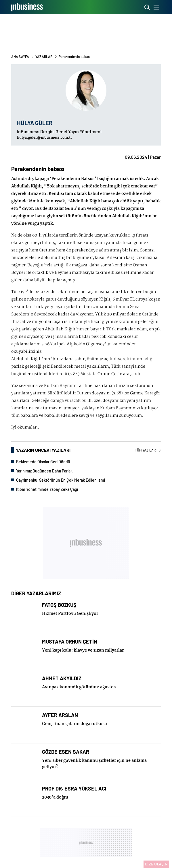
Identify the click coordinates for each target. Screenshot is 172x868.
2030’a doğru (55, 797)
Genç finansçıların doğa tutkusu (74, 724)
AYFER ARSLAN (60, 715)
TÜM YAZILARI (148, 450)
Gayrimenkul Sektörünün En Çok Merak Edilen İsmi (61, 480)
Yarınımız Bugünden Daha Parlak (44, 471)
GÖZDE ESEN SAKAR (66, 752)
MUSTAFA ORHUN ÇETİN (70, 642)
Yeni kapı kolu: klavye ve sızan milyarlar (83, 650)
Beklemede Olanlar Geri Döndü (43, 462)
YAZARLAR (44, 57)
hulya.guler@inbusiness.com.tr (45, 138)
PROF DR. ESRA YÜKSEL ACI (74, 789)
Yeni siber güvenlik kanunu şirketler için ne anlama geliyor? (94, 764)
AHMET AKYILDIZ (62, 678)
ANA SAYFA (20, 57)
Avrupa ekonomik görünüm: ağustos (79, 687)
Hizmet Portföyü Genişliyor (70, 614)
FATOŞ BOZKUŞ (59, 605)
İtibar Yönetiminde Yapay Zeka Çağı (47, 489)
